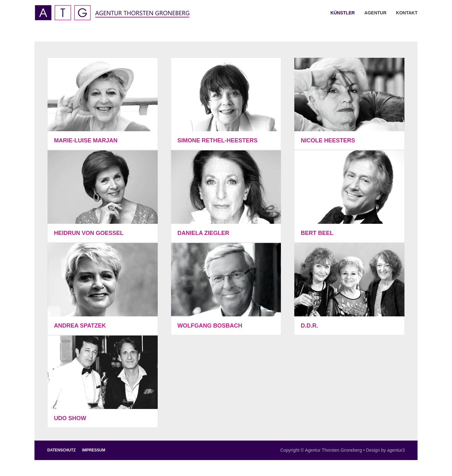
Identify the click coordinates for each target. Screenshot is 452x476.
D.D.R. (309, 326)
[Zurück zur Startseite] (112, 13)
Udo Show (70, 418)
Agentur (375, 13)
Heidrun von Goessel (89, 233)
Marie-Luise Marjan (86, 140)
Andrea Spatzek (80, 326)
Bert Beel (317, 233)
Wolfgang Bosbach (210, 326)
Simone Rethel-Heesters (218, 140)
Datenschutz (61, 450)
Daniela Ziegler (203, 233)
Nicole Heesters (328, 140)
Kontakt (407, 13)
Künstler (343, 13)
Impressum (94, 450)
